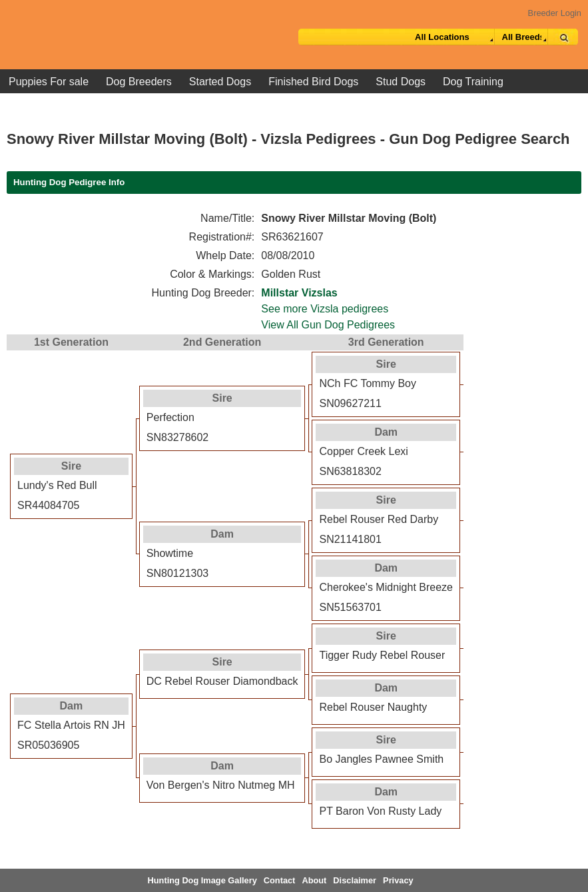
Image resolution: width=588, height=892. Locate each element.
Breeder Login (555, 13)
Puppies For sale (49, 82)
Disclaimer (355, 880)
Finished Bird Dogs (313, 82)
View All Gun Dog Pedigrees (328, 325)
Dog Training (473, 82)
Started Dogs (220, 82)
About (314, 880)
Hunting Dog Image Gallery (202, 880)
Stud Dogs (401, 82)
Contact (280, 880)
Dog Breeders (139, 82)
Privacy (398, 880)
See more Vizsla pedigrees (325, 309)
